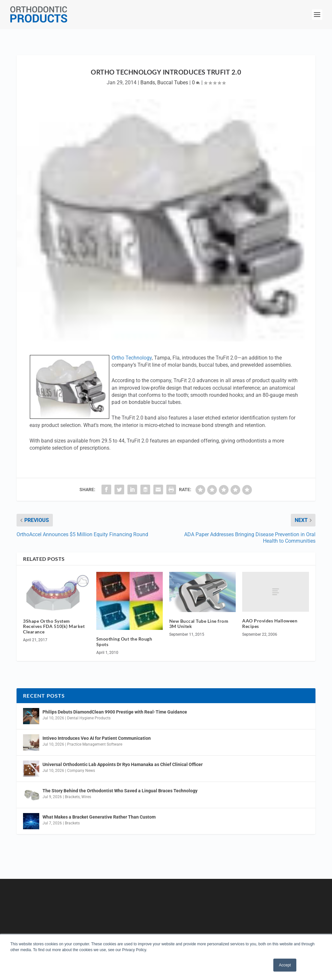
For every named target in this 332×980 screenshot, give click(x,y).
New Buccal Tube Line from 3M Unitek (199, 624)
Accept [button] (285, 965)
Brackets (72, 797)
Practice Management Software (95, 744)
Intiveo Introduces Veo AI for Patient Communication (97, 738)
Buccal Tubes (173, 83)
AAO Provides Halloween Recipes (270, 623)
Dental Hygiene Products (89, 718)
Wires (86, 797)
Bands (148, 83)
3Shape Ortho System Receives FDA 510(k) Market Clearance (54, 626)
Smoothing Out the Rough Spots (124, 642)
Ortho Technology (132, 358)
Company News (81, 771)
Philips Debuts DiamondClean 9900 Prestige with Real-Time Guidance (115, 712)
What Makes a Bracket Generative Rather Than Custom (99, 817)
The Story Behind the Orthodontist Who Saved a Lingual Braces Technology (120, 791)
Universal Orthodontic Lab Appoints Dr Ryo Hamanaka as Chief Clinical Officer (123, 764)
